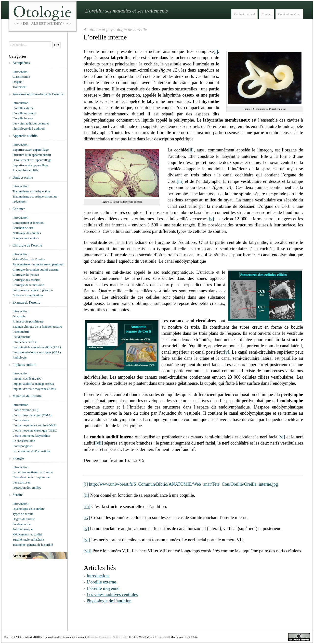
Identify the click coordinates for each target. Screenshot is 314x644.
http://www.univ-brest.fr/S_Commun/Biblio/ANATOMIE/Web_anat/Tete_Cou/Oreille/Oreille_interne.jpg (183, 484)
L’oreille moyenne (103, 588)
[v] (227, 352)
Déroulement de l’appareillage (32, 160)
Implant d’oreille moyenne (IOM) (34, 389)
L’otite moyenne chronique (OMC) (35, 430)
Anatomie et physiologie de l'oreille (115, 30)
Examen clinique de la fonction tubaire (37, 327)
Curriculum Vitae (289, 14)
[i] (216, 51)
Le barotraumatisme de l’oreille (33, 472)
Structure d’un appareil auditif (32, 155)
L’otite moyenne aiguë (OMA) (32, 415)
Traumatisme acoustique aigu (31, 191)
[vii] (99, 443)
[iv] (211, 219)
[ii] (191, 150)
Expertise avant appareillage (31, 150)
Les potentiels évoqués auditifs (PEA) (37, 347)
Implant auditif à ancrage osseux (33, 384)
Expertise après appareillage (31, 165)
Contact (266, 14)
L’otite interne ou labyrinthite (31, 436)
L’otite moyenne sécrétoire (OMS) (34, 425)
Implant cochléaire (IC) (27, 378)
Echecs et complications (28, 295)
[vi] (282, 437)
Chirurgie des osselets (26, 280)
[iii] (180, 181)
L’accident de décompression (31, 477)
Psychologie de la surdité (28, 509)
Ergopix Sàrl (162, 637)
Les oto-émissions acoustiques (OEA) (37, 352)
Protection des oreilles (27, 488)
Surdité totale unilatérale (28, 539)
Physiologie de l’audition (109, 601)
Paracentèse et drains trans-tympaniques (38, 264)
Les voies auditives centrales (112, 594)
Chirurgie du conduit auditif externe (35, 269)
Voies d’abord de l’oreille (29, 259)
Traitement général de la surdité (33, 545)
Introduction (98, 576)
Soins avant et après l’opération (33, 290)
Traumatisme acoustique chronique (35, 196)
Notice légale (120, 637)
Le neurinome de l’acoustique (32, 451)
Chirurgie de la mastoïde (28, 285)
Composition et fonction (28, 223)
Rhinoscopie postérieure (28, 321)
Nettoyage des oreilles (27, 233)
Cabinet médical (244, 14)
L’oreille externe (101, 582)
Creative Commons (100, 637)
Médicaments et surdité (27, 534)
